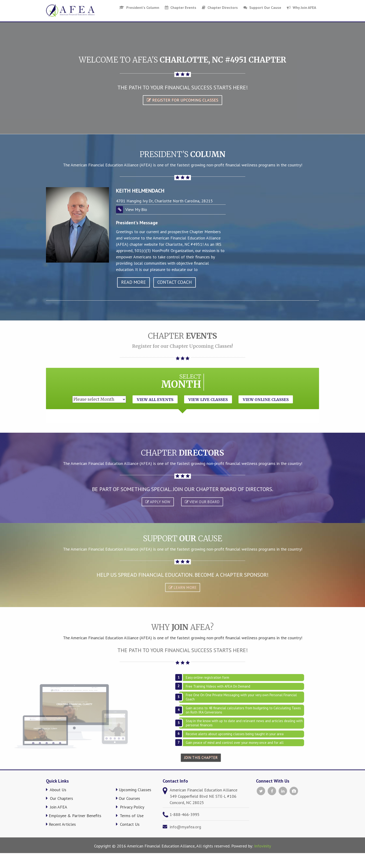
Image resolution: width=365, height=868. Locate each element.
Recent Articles (61, 824)
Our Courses (128, 798)
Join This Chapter (201, 758)
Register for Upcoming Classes (182, 100)
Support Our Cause (262, 7)
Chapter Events (181, 7)
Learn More (183, 587)
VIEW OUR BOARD (202, 502)
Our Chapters (60, 798)
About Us (56, 790)
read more (133, 282)
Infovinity (263, 846)
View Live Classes (208, 400)
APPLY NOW (158, 502)
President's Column (139, 7)
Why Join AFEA (302, 7)
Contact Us (128, 824)
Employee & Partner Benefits (74, 816)
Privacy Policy (130, 807)
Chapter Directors (220, 7)
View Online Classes (266, 400)
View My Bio (136, 209)
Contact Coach (175, 282)
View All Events (155, 400)
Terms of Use (130, 816)
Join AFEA (57, 807)
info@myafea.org (185, 827)
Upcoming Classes (134, 790)
